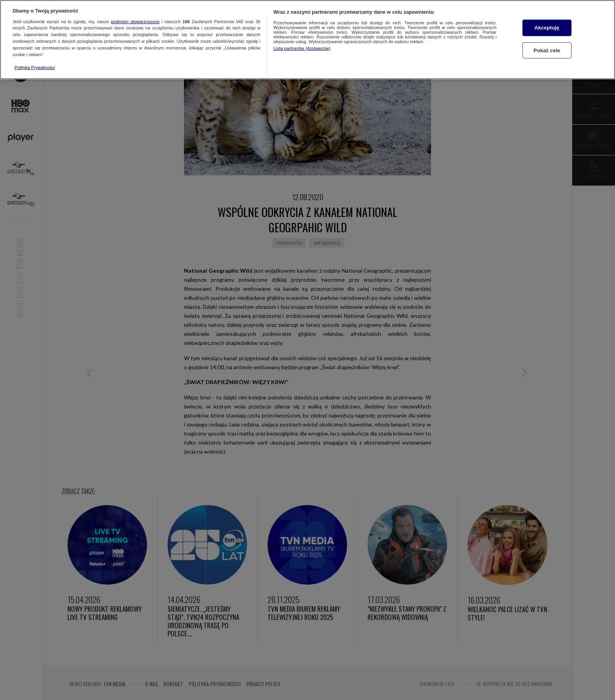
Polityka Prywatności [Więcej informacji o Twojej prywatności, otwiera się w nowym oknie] (35, 67)
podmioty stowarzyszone (135, 22)
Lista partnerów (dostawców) (302, 48)
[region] (307, 40)
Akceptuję (547, 28)
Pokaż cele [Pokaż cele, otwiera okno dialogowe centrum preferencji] (547, 50)
